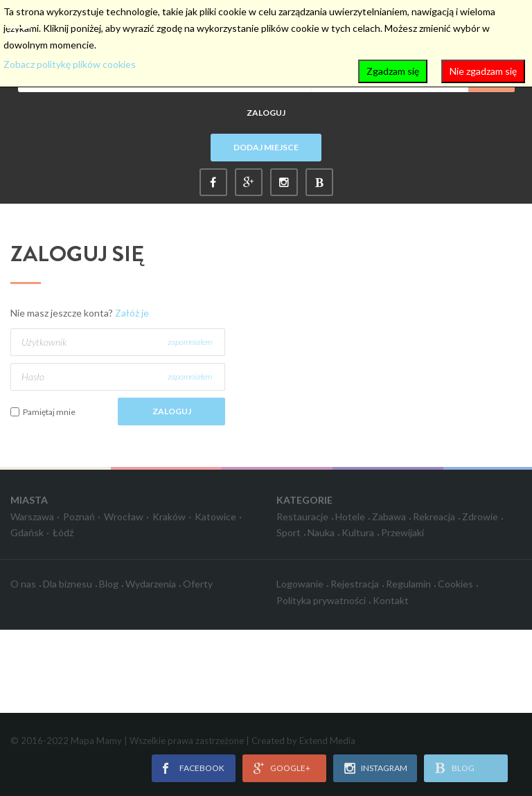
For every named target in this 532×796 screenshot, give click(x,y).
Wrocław (124, 516)
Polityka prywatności (321, 600)
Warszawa (32, 516)
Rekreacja (434, 516)
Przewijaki (402, 532)
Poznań (79, 516)
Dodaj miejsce (266, 147)
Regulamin (408, 584)
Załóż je (132, 313)
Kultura (358, 532)
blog (463, 768)
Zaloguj (266, 113)
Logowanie (300, 584)
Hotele (350, 516)
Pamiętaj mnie (49, 412)
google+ (290, 768)
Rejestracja (355, 584)
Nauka (321, 532)
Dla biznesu (68, 584)
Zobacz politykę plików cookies (70, 64)
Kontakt (391, 600)
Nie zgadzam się (483, 71)
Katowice (215, 516)
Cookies (455, 584)
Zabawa (389, 516)
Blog (109, 584)
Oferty (198, 584)
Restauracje (302, 516)
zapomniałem (190, 342)
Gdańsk (27, 532)
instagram (384, 768)
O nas (23, 584)
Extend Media (327, 741)
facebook (202, 768)
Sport (289, 532)
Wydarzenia (151, 584)
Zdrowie (480, 516)
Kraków (169, 516)
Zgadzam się (393, 71)
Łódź (63, 532)
